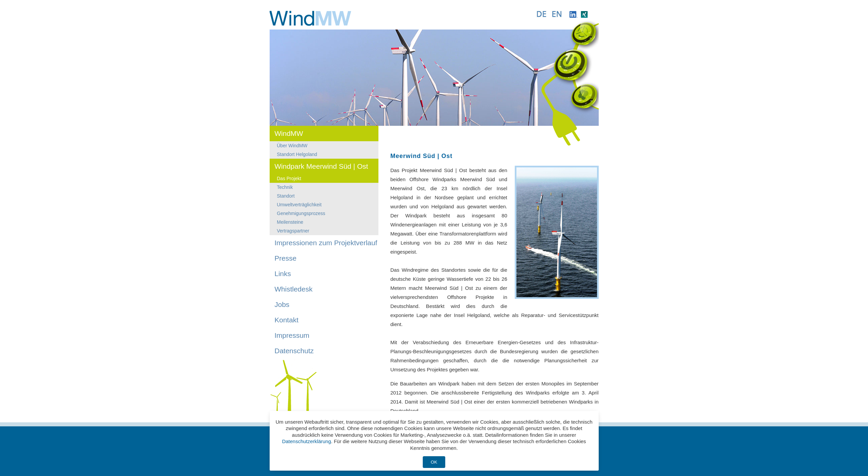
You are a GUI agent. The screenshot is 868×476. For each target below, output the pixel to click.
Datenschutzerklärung (307, 441)
